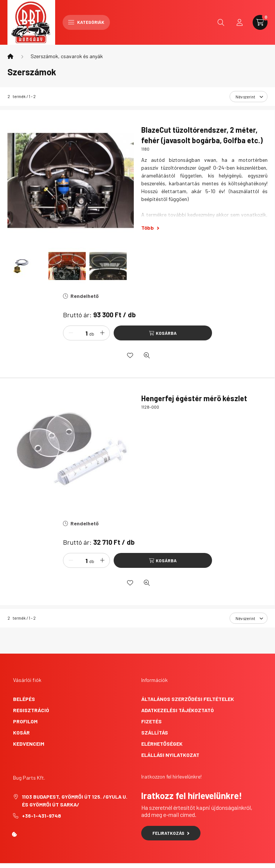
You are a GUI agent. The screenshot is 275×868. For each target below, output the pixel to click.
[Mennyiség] (81, 333)
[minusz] (71, 333)
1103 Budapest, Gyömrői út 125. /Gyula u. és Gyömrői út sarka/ (75, 801)
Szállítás (155, 732)
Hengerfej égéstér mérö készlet (194, 398)
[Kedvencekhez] (130, 355)
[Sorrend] (249, 97)
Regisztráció (31, 710)
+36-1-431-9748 (42, 816)
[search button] (221, 22)
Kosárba (166, 333)
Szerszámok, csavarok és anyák (67, 56)
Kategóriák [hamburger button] (86, 22)
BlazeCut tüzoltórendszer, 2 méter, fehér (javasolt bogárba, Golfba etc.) (202, 135)
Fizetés (151, 721)
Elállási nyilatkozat (170, 755)
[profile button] (240, 22)
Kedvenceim (29, 744)
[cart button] (260, 22)
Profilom (25, 721)
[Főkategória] (10, 56)
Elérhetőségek (162, 744)
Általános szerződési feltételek (188, 699)
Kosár (21, 732)
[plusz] (102, 333)
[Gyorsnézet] (147, 355)
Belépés (24, 699)
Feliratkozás (171, 833)
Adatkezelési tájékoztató (178, 710)
